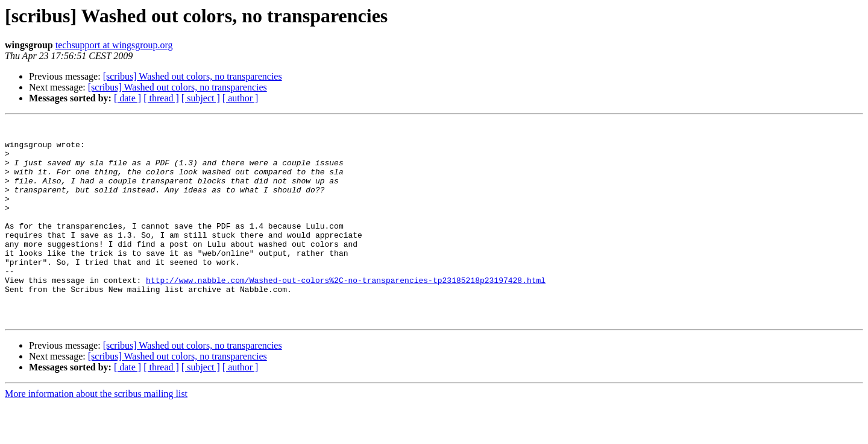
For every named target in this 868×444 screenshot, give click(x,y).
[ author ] (241, 98)
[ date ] (127, 98)
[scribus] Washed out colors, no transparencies (193, 76)
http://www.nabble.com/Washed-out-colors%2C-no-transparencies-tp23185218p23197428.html (346, 312)
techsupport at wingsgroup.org (114, 45)
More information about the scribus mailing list (96, 433)
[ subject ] (201, 98)
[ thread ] (161, 98)
